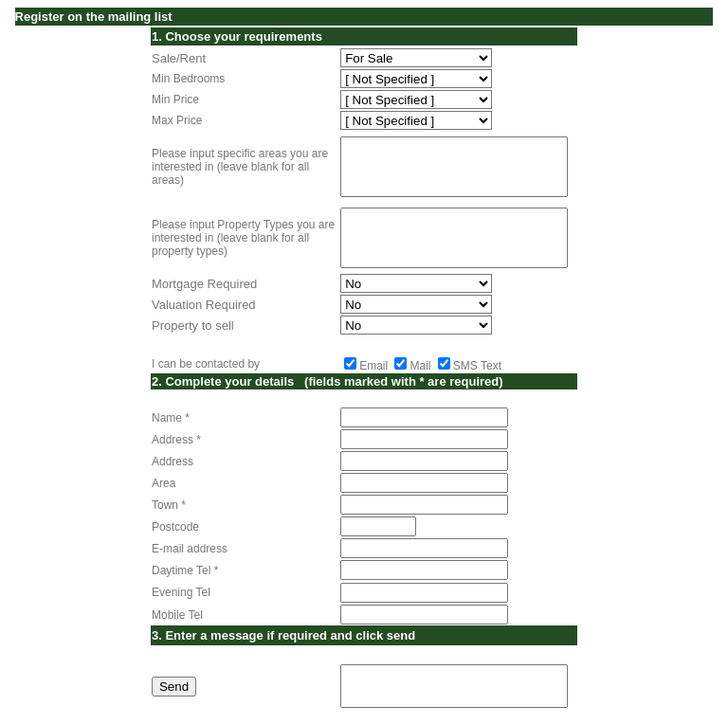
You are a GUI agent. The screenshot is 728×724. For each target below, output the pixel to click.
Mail (420, 366)
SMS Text (477, 366)
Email (373, 366)
